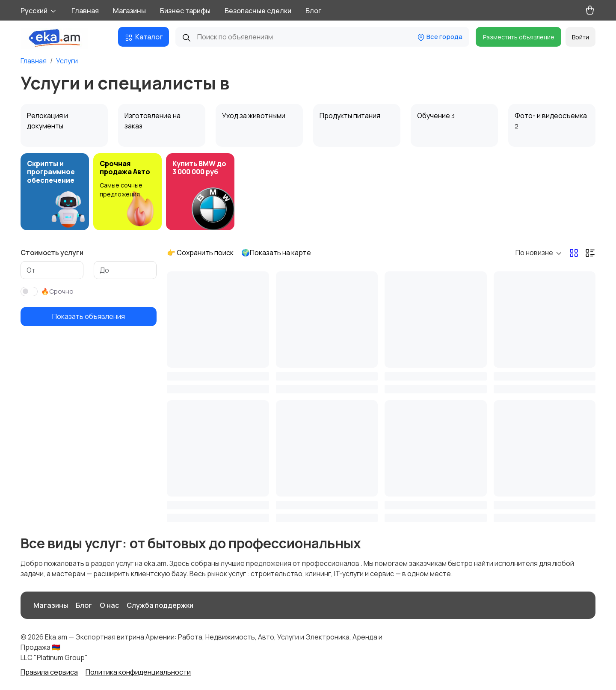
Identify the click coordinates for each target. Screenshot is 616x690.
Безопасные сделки (258, 11)
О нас (109, 605)
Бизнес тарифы (185, 11)
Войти (580, 37)
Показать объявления (89, 316)
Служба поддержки (160, 605)
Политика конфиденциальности (138, 672)
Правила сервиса (49, 672)
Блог (313, 11)
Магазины (129, 11)
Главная (85, 11)
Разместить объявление (519, 37)
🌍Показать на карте (276, 253)
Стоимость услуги (52, 253)
